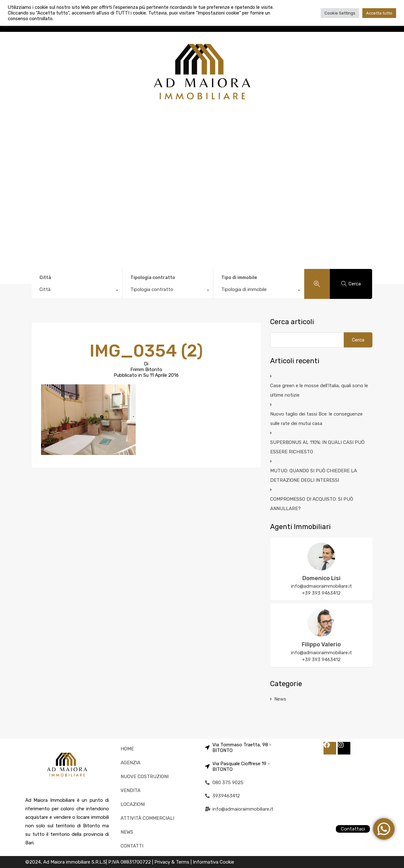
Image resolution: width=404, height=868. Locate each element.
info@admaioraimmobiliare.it (321, 586)
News (280, 699)
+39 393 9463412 (321, 593)
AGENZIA (131, 763)
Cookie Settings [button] (340, 13)
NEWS (127, 832)
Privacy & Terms (172, 862)
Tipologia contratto (153, 278)
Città (45, 278)
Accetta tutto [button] (379, 13)
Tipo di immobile (239, 278)
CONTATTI (132, 846)
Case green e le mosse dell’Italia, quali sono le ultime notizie (319, 390)
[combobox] (77, 291)
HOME (127, 749)
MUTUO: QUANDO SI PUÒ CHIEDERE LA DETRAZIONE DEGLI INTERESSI (314, 475)
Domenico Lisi (321, 578)
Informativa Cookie (214, 862)
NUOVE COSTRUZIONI (145, 777)
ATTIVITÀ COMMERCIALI (147, 818)
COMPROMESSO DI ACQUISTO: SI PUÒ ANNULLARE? (312, 504)
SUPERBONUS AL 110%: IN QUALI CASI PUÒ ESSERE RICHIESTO (317, 447)
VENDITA (131, 790)
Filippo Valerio (321, 644)
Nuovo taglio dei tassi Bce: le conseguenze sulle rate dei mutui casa (316, 419)
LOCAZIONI (133, 804)
